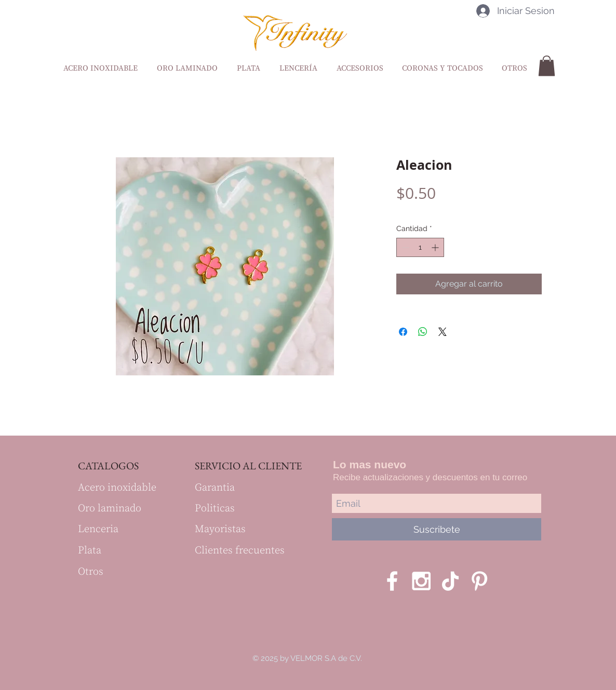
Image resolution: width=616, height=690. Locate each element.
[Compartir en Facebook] (403, 332)
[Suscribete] (437, 529)
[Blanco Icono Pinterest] (479, 581)
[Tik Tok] (450, 581)
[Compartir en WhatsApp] (423, 332)
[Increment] (436, 247)
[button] (547, 66)
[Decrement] (404, 247)
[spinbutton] (420, 247)
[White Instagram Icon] (421, 581)
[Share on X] (443, 332)
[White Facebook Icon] (392, 581)
